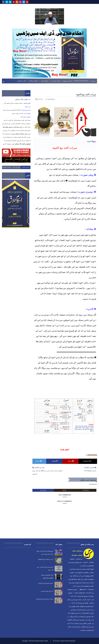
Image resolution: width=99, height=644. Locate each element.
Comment (87, 461)
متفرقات (30, 6)
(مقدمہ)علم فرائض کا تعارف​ (46, 583)
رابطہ (72, 6)
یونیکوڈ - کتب (52, 6)
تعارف (78, 6)
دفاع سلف (45, 81)
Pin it (71, 461)
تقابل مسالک (34, 81)
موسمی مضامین (90, 86)
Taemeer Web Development (68, 641)
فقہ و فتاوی (22, 81)
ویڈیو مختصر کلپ (7, 168)
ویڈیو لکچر (26, 167)
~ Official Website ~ (19, 6)
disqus (64, 490)
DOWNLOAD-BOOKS (81, 81)
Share (55, 461)
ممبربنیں (86, 6)
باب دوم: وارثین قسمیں (47, 591)
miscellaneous (51, 99)
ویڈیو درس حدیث (16, 168)
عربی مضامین (70, 86)
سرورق (93, 6)
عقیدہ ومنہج (68, 81)
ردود (80, 86)
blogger (43, 490)
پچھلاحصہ (91, 141)
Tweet (39, 461)
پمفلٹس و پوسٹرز (40, 6)
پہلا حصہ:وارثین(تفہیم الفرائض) (45, 599)
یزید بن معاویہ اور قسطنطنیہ (45, 559)
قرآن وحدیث (56, 81)
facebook (86, 490)
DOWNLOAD (63, 6)
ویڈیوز (61, 86)
